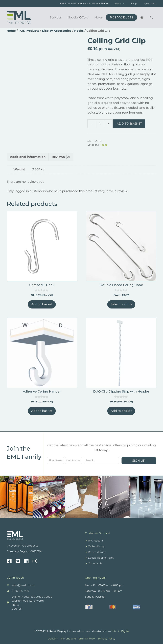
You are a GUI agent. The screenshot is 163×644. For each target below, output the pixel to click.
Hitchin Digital (120, 631)
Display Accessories (57, 31)
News (98, 17)
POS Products (121, 17)
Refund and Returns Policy (78, 639)
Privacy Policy (107, 639)
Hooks (79, 31)
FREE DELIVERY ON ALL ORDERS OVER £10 (84, 3)
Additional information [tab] (28, 157)
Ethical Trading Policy (101, 558)
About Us (119, 3)
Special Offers (78, 17)
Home (11, 31)
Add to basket (129, 124)
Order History (96, 546)
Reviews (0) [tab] (61, 157)
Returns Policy (97, 552)
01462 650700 (20, 591)
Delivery (53, 639)
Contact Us (95, 563)
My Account (150, 3)
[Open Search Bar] (152, 17)
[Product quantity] (100, 124)
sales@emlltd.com (23, 585)
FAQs (134, 3)
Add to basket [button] (42, 304)
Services (56, 17)
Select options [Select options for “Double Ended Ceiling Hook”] (121, 304)
